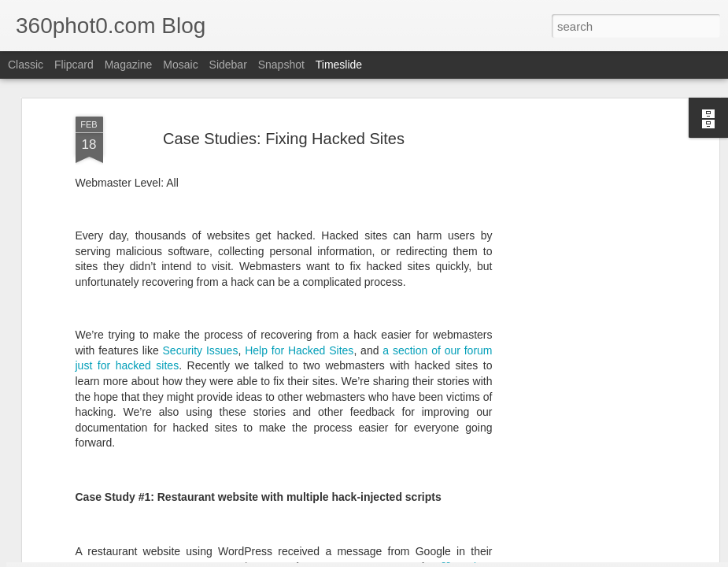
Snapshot (281, 65)
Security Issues (201, 220)
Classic (26, 65)
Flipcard (74, 65)
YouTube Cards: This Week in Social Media (213, 467)
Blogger (443, 558)
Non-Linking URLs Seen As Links (609, 481)
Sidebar (228, 65)
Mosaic (180, 65)
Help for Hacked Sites (299, 220)
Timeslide (339, 65)
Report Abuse (489, 558)
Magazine (129, 65)
